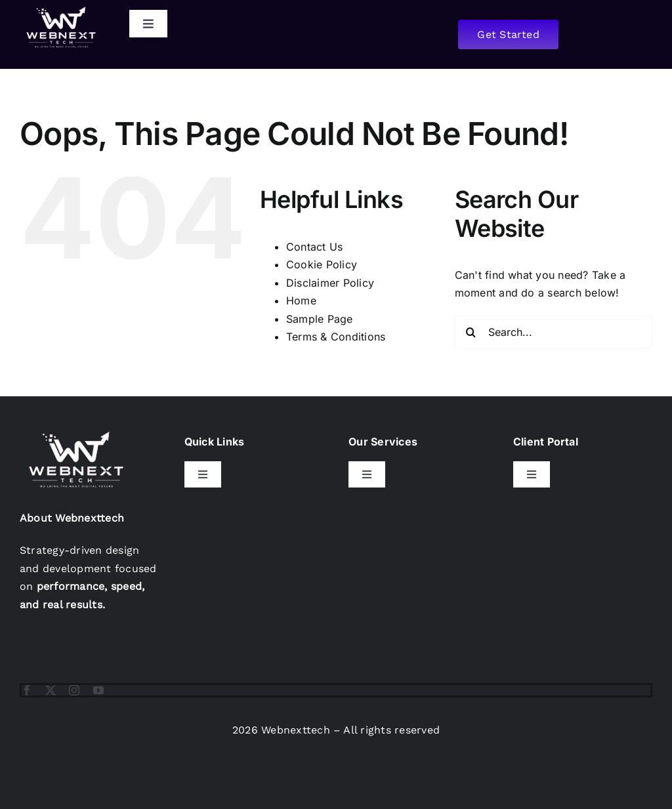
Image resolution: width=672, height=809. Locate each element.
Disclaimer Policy (330, 283)
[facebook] (27, 690)
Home (301, 301)
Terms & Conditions (336, 337)
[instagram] (74, 690)
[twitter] (51, 690)
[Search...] (554, 332)
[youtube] (98, 690)
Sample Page (320, 319)
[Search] (471, 332)
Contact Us (314, 247)
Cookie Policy (322, 264)
